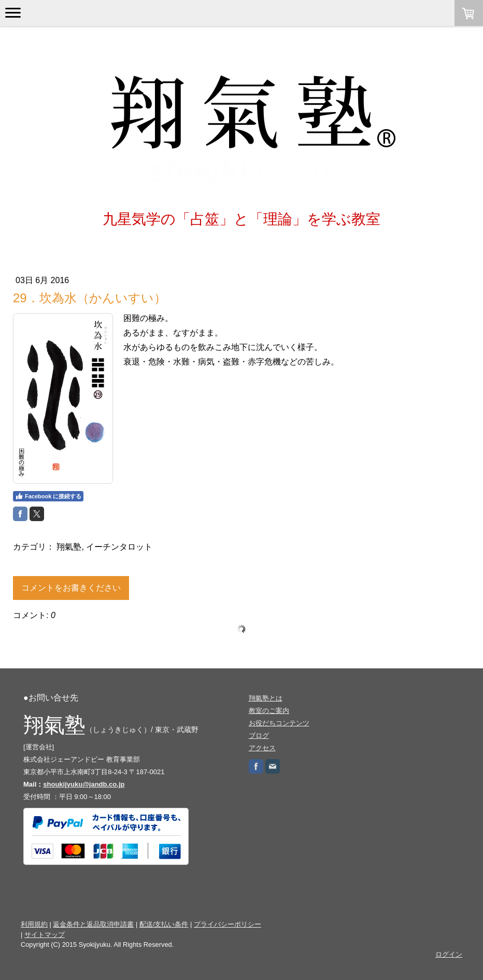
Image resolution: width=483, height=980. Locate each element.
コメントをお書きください (71, 588)
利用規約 (34, 924)
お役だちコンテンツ (279, 723)
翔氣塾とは (266, 698)
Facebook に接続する (48, 496)
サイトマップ (45, 935)
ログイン (449, 954)
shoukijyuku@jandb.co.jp (84, 784)
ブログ (259, 736)
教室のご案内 (269, 711)
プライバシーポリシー (228, 924)
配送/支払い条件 (164, 924)
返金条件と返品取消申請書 (93, 924)
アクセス (262, 748)
